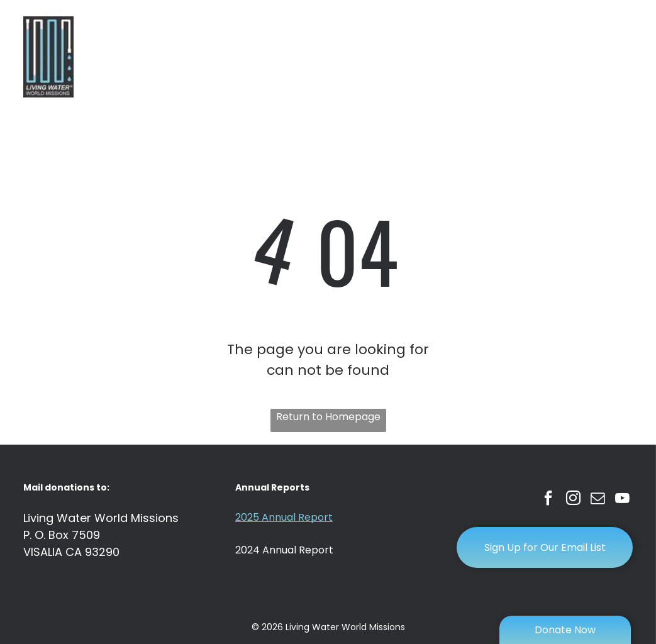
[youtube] (622, 500)
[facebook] (546, 500)
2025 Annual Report (284, 517)
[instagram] (571, 500)
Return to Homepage (328, 417)
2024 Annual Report (284, 550)
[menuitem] (167, 47)
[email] (597, 500)
